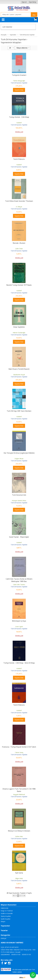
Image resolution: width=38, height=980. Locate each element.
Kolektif (19, 123)
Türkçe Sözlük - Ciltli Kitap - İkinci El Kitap (19, 663)
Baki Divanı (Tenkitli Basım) (19, 369)
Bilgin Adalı (19, 878)
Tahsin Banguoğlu (19, 81)
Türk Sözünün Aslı (19, 495)
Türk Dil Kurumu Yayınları (19, 83)
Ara (34, 15)
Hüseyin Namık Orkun (19, 501)
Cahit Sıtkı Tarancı (19, 585)
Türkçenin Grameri (19, 75)
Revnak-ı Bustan (19, 243)
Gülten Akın (19, 836)
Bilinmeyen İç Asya (19, 621)
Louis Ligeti (19, 627)
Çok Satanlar (7, 27)
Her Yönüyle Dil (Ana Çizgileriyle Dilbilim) (19, 453)
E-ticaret (16, 977)
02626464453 (5, 955)
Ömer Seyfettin (19, 327)
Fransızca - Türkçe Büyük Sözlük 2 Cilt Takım (19, 747)
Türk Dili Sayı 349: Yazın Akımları (19, 411)
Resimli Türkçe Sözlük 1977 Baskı (19, 285)
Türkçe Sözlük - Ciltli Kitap (19, 117)
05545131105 (16, 955)
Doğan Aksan (19, 459)
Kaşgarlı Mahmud (19, 794)
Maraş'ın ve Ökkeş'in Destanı (19, 831)
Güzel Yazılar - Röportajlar (19, 537)
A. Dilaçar (19, 207)
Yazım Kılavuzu (19, 159)
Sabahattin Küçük (19, 375)
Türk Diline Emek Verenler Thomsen (19, 201)
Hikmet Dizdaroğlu (19, 333)
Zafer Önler (19, 249)
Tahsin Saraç (19, 752)
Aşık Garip (19, 873)
